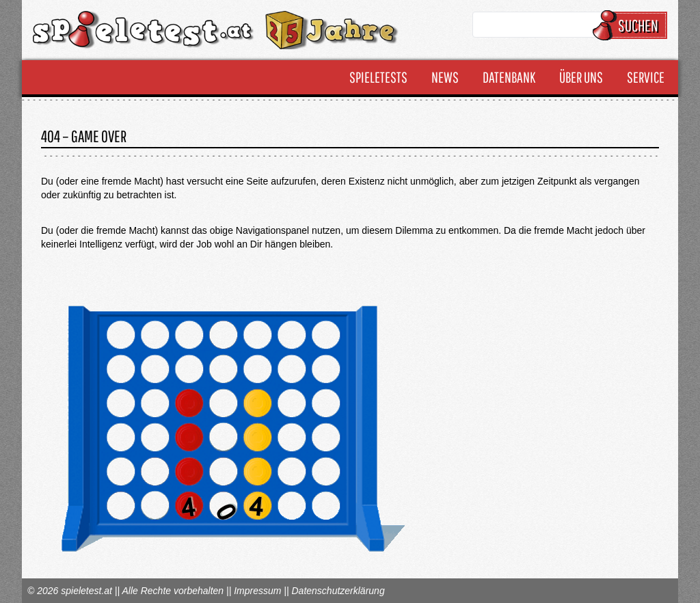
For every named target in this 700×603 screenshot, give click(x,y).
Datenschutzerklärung (338, 591)
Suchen (632, 25)
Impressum (257, 591)
